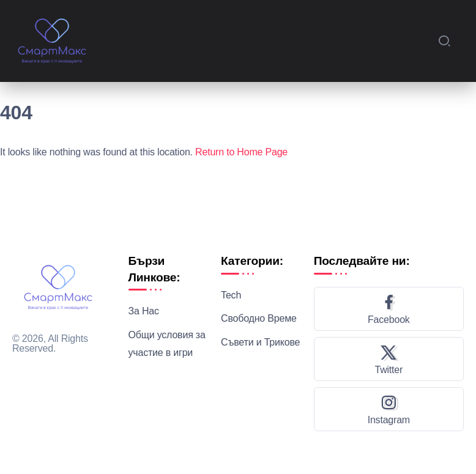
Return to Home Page (241, 152)
